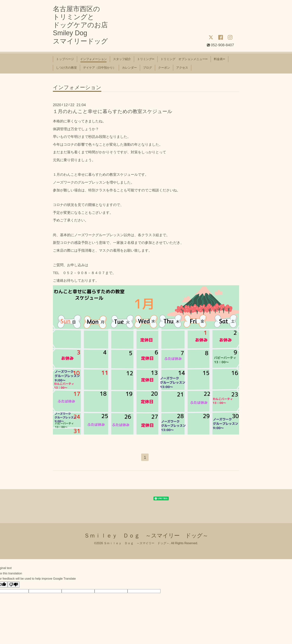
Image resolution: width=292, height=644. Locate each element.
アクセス (182, 68)
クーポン (164, 68)
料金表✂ (219, 59)
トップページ (65, 59)
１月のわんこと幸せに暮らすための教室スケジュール (113, 111)
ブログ (147, 68)
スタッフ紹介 (122, 59)
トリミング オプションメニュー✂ (184, 59)
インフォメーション (93, 59)
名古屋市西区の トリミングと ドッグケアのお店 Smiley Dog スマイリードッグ (80, 25)
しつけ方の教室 (66, 68)
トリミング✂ (146, 59)
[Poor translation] (14, 585)
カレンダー (129, 68)
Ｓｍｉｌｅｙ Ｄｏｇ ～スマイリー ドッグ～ (146, 536)
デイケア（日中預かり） (99, 68)
